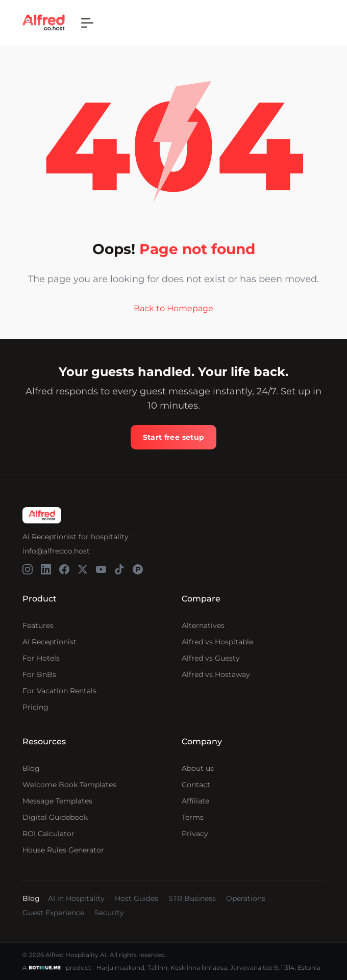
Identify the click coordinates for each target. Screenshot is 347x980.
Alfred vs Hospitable (217, 642)
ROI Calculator (48, 834)
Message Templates (57, 801)
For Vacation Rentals (59, 691)
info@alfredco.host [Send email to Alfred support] (56, 551)
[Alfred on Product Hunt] (138, 569)
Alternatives (203, 625)
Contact (196, 785)
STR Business (192, 898)
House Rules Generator (63, 850)
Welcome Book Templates (69, 785)
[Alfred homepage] (42, 515)
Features (38, 625)
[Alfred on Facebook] (64, 569)
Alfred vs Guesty (211, 658)
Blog (31, 768)
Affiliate (195, 801)
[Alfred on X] (83, 569)
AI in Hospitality (76, 898)
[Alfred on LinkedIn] (46, 569)
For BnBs (39, 674)
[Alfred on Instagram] (28, 569)
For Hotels (41, 658)
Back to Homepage (173, 309)
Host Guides (137, 898)
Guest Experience (53, 913)
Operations (246, 898)
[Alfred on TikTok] (119, 569)
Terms (193, 817)
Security (109, 913)
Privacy (195, 834)
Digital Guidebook (55, 817)
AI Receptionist (49, 642)
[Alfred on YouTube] (101, 569)
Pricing (35, 707)
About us (198, 768)
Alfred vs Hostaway (216, 674)
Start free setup (174, 437)
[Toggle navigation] (87, 22)
